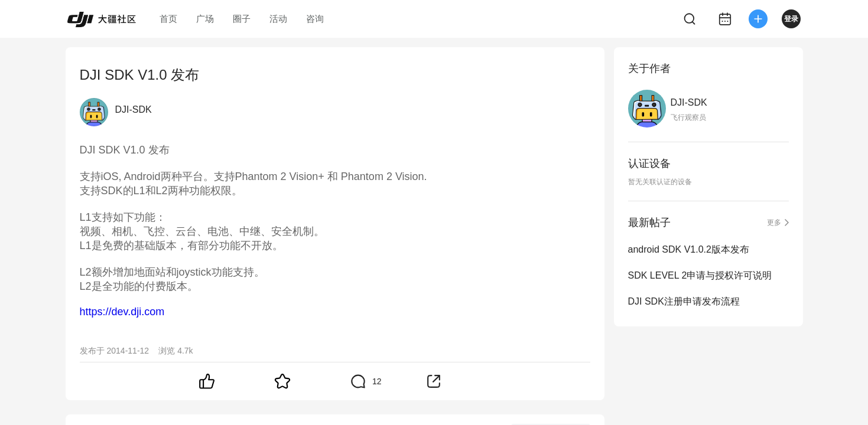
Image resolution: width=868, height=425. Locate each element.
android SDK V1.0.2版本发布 (689, 249)
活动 (278, 19)
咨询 (315, 19)
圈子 (242, 19)
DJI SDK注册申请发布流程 (684, 301)
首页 (168, 19)
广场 (205, 19)
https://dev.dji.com (122, 312)
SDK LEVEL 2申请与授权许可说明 (700, 275)
